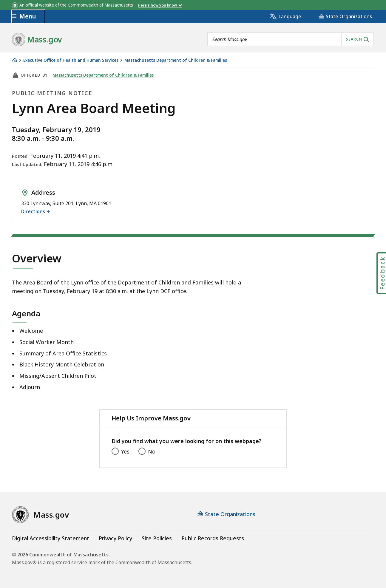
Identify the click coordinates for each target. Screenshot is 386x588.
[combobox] (291, 39)
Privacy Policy (115, 538)
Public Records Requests (213, 538)
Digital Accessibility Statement (51, 538)
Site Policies (157, 538)
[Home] (15, 60)
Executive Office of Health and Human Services (71, 60)
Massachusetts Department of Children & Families (176, 60)
